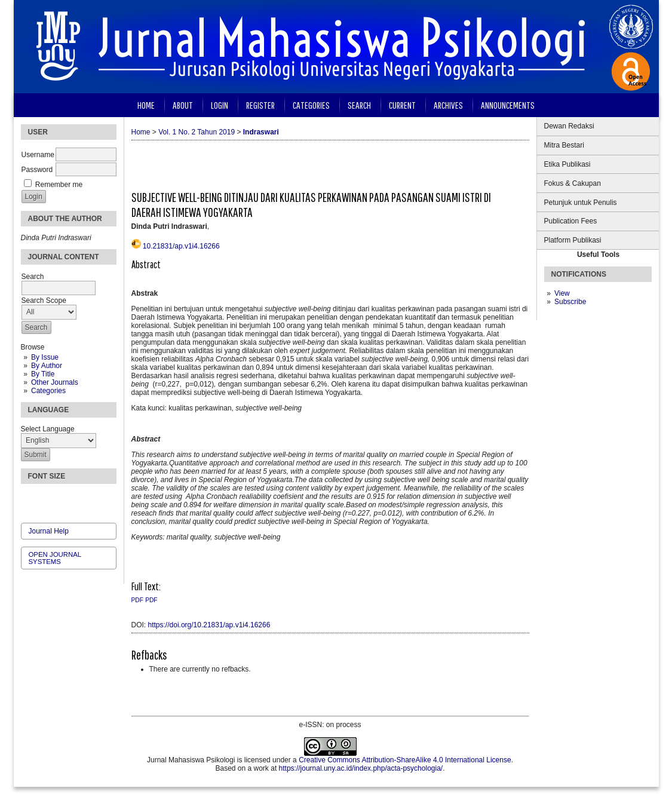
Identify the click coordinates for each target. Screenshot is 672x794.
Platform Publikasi (573, 240)
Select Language (48, 429)
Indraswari (261, 132)
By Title (43, 374)
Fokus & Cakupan (573, 183)
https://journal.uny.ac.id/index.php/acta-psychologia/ (361, 768)
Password (37, 170)
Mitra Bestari (564, 145)
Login (220, 105)
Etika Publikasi (567, 164)
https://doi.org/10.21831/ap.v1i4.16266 (209, 625)
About (183, 105)
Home (146, 105)
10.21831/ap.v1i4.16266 (181, 246)
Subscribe (570, 302)
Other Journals (55, 382)
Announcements (508, 105)
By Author (47, 366)
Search (359, 105)
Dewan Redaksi (569, 126)
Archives (448, 105)
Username (38, 155)
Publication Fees (571, 221)
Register (260, 105)
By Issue (45, 357)
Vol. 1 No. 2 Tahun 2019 (197, 132)
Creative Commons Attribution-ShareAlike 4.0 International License (405, 760)
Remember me (59, 185)
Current (402, 105)
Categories (48, 391)
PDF (137, 600)
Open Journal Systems (55, 558)
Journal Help (49, 531)
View (562, 293)
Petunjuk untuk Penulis (581, 203)
